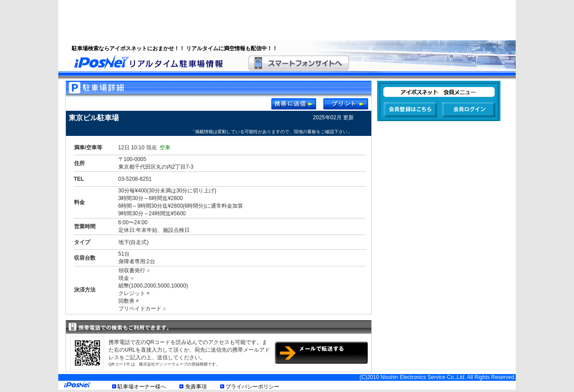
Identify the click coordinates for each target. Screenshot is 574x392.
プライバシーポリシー (252, 387)
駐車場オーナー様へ (142, 387)
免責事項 (196, 387)
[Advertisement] (276, 20)
